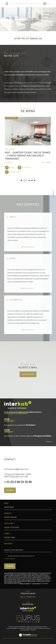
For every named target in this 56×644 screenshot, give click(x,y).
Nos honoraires (12, 628)
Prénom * (8, 513)
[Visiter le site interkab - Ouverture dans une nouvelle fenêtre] (28, 609)
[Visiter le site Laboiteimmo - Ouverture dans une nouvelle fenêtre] (28, 637)
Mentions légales (32, 628)
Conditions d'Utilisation (36, 584)
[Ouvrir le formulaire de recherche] (7, 4)
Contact (53, 194)
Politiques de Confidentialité (25, 584)
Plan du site (21, 628)
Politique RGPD (25, 630)
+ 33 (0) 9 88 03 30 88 (18, 487)
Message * (9, 544)
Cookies (33, 630)
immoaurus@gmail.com (16, 474)
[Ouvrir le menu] (45, 4)
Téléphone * (9, 523)
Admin (40, 628)
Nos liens (46, 628)
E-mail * (8, 534)
